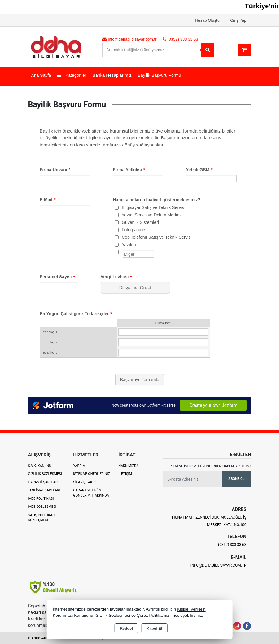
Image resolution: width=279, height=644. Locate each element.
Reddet (126, 629)
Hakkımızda (128, 466)
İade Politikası (41, 499)
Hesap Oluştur (208, 20)
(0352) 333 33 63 (232, 545)
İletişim (125, 474)
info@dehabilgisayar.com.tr (218, 565)
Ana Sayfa (41, 75)
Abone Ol (236, 479)
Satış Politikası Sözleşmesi (42, 518)
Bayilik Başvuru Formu (159, 75)
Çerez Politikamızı (154, 615)
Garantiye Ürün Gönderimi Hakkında (91, 493)
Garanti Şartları (43, 482)
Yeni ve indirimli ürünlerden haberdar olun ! (211, 466)
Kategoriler (72, 75)
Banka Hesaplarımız (112, 75)
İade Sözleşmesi (42, 507)
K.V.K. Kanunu (40, 466)
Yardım (79, 466)
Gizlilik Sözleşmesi (45, 474)
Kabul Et (154, 629)
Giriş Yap (238, 20)
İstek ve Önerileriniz (92, 474)
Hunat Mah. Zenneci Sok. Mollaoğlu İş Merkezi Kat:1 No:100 (209, 521)
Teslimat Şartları (44, 490)
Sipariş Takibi (85, 482)
